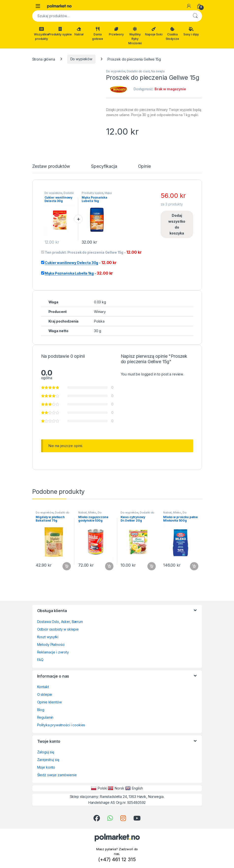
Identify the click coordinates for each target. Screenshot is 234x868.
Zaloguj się (46, 752)
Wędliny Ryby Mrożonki (135, 36)
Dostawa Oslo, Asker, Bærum (60, 622)
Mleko (92, 512)
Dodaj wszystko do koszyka (177, 224)
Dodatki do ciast (138, 71)
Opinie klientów (49, 702)
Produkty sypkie (60, 31)
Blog (41, 710)
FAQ (40, 660)
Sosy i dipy (191, 31)
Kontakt (43, 687)
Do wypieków (81, 59)
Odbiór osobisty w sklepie (58, 629)
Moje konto (46, 767)
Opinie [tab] (144, 166)
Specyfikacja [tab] (104, 166)
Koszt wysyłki (48, 637)
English (134, 788)
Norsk (116, 788)
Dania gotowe (98, 34)
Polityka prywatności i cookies (61, 725)
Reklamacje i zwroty (53, 652)
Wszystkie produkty (41, 34)
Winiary (100, 312)
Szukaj (195, 16)
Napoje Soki (154, 31)
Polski (99, 788)
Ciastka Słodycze (172, 34)
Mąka (108, 193)
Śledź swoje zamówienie (57, 775)
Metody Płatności (51, 644)
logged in (149, 374)
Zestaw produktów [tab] (51, 166)
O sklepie (45, 694)
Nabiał (79, 31)
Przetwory (116, 31)
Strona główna (44, 59)
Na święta (158, 71)
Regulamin (45, 717)
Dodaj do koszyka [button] (67, 566)
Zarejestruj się (48, 760)
